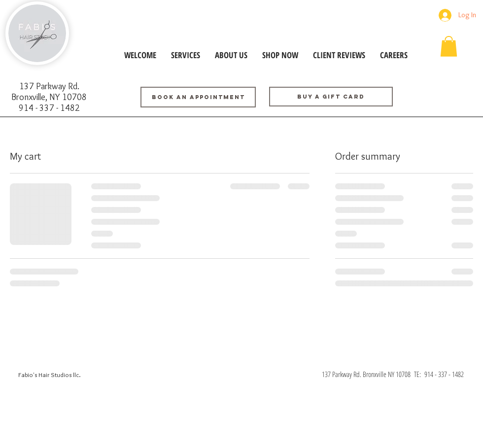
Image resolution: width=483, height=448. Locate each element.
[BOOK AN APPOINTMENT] (198, 97)
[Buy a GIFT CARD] (331, 97)
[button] (449, 46)
